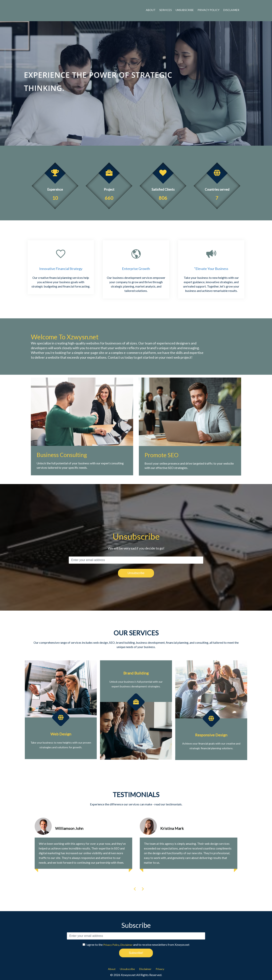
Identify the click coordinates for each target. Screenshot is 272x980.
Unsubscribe (185, 10)
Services (166, 10)
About (151, 10)
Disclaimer (231, 10)
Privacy (160, 969)
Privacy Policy (209, 10)
